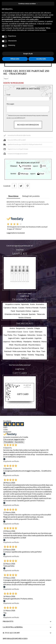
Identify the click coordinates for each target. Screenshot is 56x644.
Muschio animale (21, 345)
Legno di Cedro (14, 338)
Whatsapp (23, 174)
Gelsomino (31, 335)
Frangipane (22, 335)
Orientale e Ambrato (12, 314)
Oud (42, 348)
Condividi (14, 186)
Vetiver (24, 355)
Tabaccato (41, 314)
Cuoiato (21, 308)
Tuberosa (9, 355)
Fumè (13, 311)
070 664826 (25, 166)
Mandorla (36, 341)
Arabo (32, 304)
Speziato (32, 314)
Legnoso (35, 311)
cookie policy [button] (34, 19)
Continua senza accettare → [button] (28, 4)
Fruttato (43, 308)
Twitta (21, 186)
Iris (45, 335)
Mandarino (28, 341)
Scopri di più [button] (28, 54)
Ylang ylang (39, 355)
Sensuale (25, 314)
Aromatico (40, 304)
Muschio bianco (34, 345)
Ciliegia (37, 328)
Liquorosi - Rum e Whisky (13, 341)
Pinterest (27, 186)
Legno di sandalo (27, 338)
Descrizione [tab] (13, 196)
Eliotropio (39, 332)
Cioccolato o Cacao (15, 332)
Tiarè (43, 351)
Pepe (29, 351)
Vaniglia (17, 355)
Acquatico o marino (13, 304)
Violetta (31, 355)
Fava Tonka (8, 335)
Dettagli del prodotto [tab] (31, 196)
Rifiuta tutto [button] (15, 59)
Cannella (30, 328)
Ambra (12, 328)
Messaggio (10, 104)
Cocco (26, 332)
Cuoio (31, 332)
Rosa (38, 351)
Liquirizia (38, 338)
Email (8, 95)
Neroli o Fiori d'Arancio (30, 348)
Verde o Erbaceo (25, 317)
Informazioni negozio (15, 639)
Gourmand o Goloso (24, 311)
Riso (34, 351)
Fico (15, 335)
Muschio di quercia (13, 348)
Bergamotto (21, 328)
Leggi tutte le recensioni (16, 233)
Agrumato (25, 304)
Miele (11, 345)
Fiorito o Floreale (32, 308)
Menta (44, 341)
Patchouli (8, 351)
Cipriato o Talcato (10, 308)
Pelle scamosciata (19, 351)
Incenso (40, 335)
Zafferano (25, 358)
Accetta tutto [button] (41, 59)
